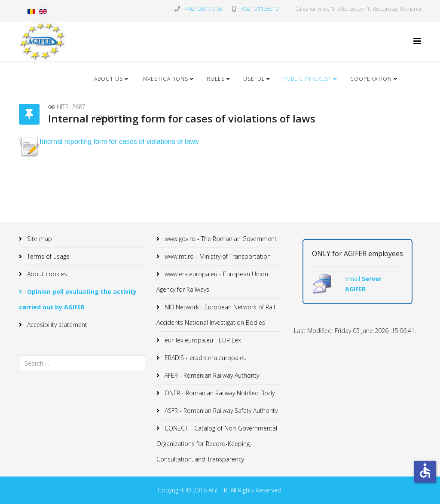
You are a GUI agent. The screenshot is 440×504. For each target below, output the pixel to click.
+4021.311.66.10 (258, 9)
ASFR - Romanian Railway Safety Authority (220, 411)
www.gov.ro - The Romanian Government (220, 239)
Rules (216, 79)
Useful (254, 79)
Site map (39, 239)
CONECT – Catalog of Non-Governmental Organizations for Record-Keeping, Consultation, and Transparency (217, 444)
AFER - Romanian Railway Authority (211, 375)
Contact (108, 118)
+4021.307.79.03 (203, 9)
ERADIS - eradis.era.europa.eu (205, 358)
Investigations (165, 79)
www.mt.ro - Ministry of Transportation (217, 256)
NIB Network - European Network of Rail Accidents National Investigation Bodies (216, 315)
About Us (108, 79)
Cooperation (371, 79)
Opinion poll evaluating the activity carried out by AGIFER (78, 299)
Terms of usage (47, 256)
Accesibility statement (56, 325)
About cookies (46, 274)
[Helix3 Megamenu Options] (417, 41)
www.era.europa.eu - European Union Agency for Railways (212, 282)
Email (353, 279)
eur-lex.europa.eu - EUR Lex (202, 340)
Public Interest (307, 79)
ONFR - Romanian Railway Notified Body (219, 393)
